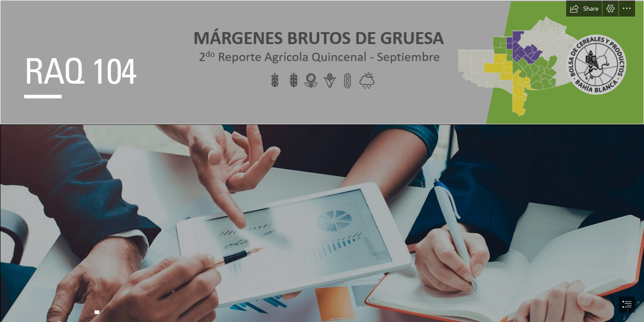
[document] (322, 161)
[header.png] (322, 62)
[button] (584, 8)
